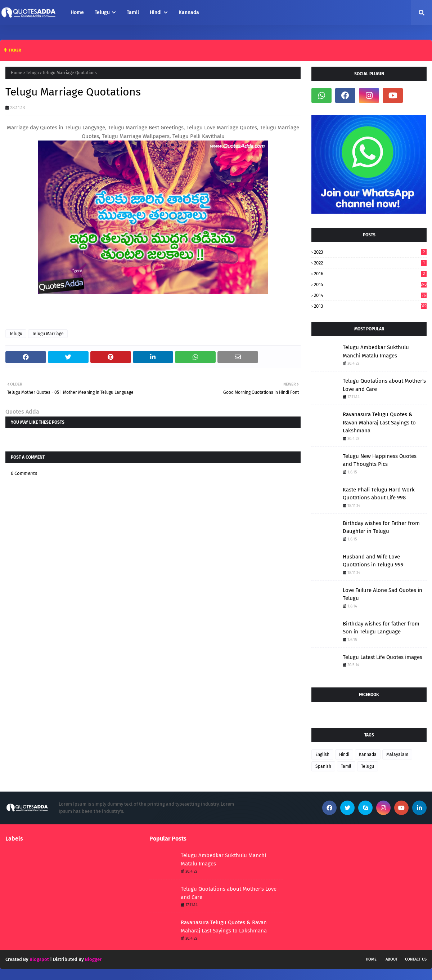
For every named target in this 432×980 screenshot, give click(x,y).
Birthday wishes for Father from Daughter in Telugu (381, 527)
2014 (370, 295)
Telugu (32, 73)
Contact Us (416, 959)
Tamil (346, 766)
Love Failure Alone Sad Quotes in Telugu (382, 594)
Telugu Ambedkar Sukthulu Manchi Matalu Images (376, 351)
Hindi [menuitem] (156, 12)
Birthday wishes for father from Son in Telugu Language (381, 628)
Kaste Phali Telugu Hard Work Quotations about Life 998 (379, 494)
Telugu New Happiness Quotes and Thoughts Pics (380, 460)
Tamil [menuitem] (133, 12)
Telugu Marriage (48, 334)
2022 (370, 263)
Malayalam (397, 754)
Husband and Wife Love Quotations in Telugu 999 (373, 561)
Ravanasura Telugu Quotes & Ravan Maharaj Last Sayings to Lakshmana (379, 422)
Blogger (93, 959)
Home (17, 73)
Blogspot (39, 959)
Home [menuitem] (77, 12)
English (322, 754)
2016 (370, 274)
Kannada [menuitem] (189, 12)
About (392, 959)
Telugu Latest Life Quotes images (382, 657)
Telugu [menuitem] (102, 12)
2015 (370, 284)
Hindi (344, 754)
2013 (370, 306)
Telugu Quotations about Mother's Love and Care (384, 385)
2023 (370, 252)
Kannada (368, 754)
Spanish (323, 766)
